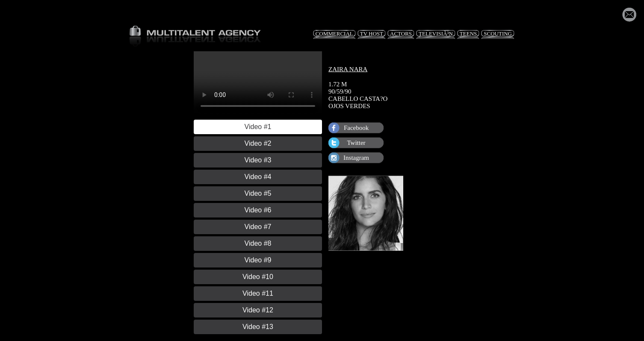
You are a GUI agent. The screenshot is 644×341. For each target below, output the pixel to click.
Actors (401, 34)
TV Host (372, 34)
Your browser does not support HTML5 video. (258, 83)
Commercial (334, 34)
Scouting (498, 34)
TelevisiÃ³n (436, 34)
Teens (468, 34)
